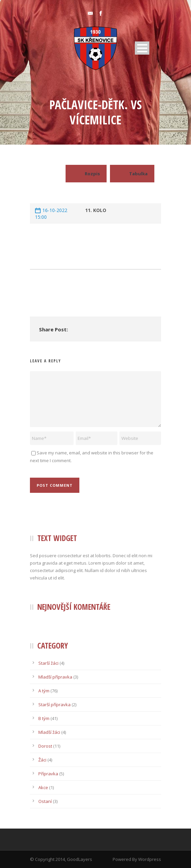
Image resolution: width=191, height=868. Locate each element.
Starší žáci (48, 663)
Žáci (42, 760)
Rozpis (86, 174)
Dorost (45, 746)
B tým (44, 718)
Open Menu (142, 48)
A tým (44, 691)
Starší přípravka (54, 705)
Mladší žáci (49, 732)
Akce (43, 787)
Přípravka (48, 774)
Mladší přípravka (55, 677)
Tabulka (132, 174)
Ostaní (45, 801)
